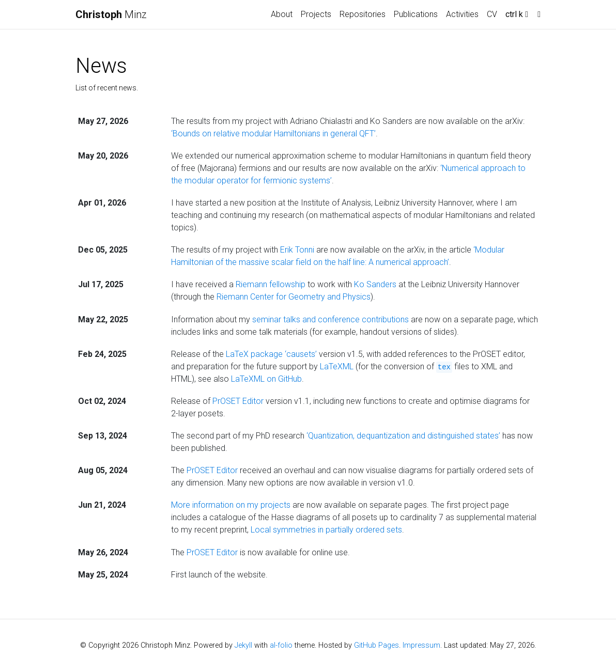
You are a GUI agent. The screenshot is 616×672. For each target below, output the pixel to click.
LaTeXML (337, 366)
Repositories (363, 14)
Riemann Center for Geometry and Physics (294, 297)
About (282, 14)
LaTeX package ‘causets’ (271, 354)
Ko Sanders (375, 284)
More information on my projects (231, 505)
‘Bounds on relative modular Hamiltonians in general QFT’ (273, 134)
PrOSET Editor (238, 401)
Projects (316, 14)
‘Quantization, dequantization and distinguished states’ (403, 436)
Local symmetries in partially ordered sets (326, 530)
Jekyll (243, 645)
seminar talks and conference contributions (330, 319)
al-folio (281, 645)
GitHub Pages (376, 645)
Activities (462, 14)
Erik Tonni (297, 250)
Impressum (421, 645)
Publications (416, 14)
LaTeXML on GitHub (266, 379)
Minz (111, 14)
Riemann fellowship (271, 284)
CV (492, 14)
